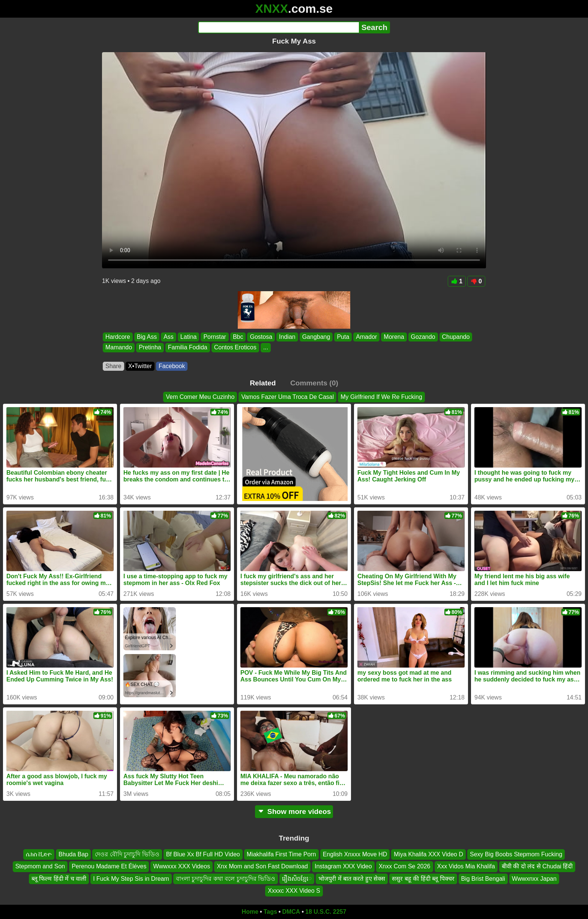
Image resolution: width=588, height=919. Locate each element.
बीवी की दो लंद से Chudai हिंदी (537, 866)
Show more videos (294, 811)
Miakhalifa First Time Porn (281, 854)
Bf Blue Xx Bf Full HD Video (203, 854)
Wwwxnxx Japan (534, 878)
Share (113, 366)
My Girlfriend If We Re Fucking (381, 397)
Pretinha (150, 348)
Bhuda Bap (73, 854)
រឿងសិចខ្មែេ (297, 878)
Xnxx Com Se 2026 (405, 866)
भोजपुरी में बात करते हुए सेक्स (352, 878)
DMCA (291, 912)
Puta (343, 337)
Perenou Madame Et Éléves (109, 866)
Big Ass (147, 337)
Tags (270, 912)
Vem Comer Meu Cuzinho (200, 397)
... (266, 348)
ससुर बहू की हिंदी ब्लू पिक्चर (423, 878)
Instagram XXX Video (343, 866)
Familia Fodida (188, 348)
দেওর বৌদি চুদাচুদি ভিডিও (127, 854)
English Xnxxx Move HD (355, 854)
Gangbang (316, 337)
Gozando (423, 337)
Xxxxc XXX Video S (294, 891)
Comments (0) (314, 383)
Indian (287, 337)
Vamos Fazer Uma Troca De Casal (287, 397)
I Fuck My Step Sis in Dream (131, 878)
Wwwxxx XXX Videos (181, 866)
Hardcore (118, 337)
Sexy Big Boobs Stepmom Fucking (516, 854)
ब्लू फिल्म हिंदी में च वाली (59, 878)
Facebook (172, 366)
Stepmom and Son (40, 866)
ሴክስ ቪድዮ (39, 854)
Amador (366, 337)
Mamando (119, 348)
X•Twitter (140, 366)
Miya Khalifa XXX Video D (428, 854)
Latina (189, 337)
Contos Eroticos (235, 348)
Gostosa (261, 337)
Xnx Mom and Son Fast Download (262, 866)
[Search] (278, 27)
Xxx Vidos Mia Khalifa (466, 866)
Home (250, 912)
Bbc (238, 337)
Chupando (456, 337)
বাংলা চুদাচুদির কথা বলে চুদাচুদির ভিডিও (226, 878)
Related (263, 383)
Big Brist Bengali (483, 878)
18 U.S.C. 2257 (326, 912)
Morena (394, 337)
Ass (169, 337)
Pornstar (214, 337)
